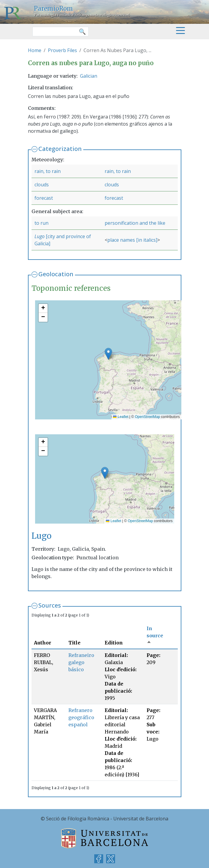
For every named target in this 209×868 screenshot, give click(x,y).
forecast (44, 198)
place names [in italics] (132, 240)
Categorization (60, 149)
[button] (108, 354)
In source (155, 636)
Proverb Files (62, 50)
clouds (42, 185)
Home (35, 50)
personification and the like (135, 223)
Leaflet (121, 417)
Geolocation (56, 274)
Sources (50, 605)
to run (41, 223)
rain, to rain (48, 171)
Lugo (40, 236)
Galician (89, 76)
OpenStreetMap (148, 417)
